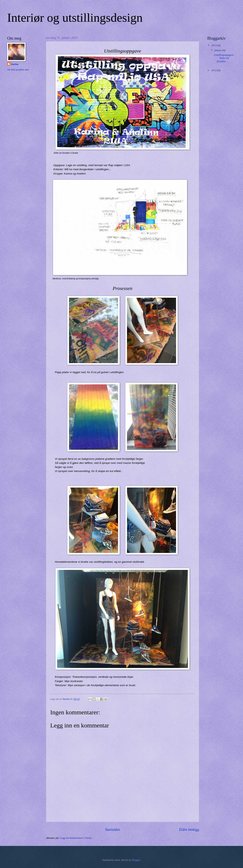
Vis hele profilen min (18, 70)
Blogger (136, 860)
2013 (214, 45)
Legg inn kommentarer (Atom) (76, 838)
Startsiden (113, 830)
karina (15, 64)
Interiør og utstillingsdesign (75, 18)
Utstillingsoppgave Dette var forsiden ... (224, 58)
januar (218, 50)
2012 (214, 70)
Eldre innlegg (189, 830)
